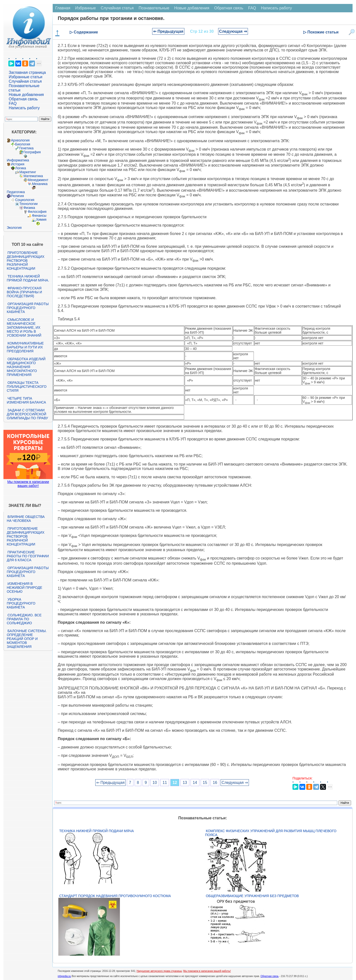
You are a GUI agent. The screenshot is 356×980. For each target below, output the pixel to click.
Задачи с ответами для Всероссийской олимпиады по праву (27, 414)
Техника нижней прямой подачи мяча (96, 831)
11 (165, 783)
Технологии (28, 204)
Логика (20, 168)
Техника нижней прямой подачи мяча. (28, 278)
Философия (37, 212)
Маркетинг (28, 172)
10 (155, 783)
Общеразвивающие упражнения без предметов (252, 896)
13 (185, 783)
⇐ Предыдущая (168, 31)
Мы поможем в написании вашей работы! (207, 971)
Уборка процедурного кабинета (21, 603)
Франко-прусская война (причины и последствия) (24, 292)
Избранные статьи (25, 77)
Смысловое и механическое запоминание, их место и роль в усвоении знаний (24, 327)
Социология (25, 200)
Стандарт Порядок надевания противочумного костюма (115, 896)
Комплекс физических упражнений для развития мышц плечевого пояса (271, 833)
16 (215, 783)
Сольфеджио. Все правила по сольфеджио (24, 619)
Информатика (18, 160)
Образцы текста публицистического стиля (26, 387)
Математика (33, 176)
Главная (63, 8)
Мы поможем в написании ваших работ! (28, 484)
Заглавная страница (27, 72)
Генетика (26, 148)
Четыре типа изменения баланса (26, 400)
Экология (14, 228)
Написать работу (24, 108)
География (32, 152)
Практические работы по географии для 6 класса (28, 556)
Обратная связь (23, 99)
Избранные (85, 8)
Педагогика (16, 192)
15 (205, 783)
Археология (20, 140)
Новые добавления (26, 95)
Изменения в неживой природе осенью (24, 588)
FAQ (13, 103)
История (17, 164)
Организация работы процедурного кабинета (28, 308)
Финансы (39, 216)
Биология (23, 144)
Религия (17, 196)
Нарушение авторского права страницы (159, 971)
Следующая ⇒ (233, 31)
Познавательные (154, 8)
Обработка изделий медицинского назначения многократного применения (26, 367)
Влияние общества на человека (26, 519)
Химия (41, 219)
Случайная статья (25, 81)
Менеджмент (38, 180)
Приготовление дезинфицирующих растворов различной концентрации (25, 261)
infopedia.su (64, 976)
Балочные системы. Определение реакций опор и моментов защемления (27, 639)
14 (195, 783)
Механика (40, 184)
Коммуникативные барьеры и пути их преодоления (25, 347)
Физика (29, 208)
